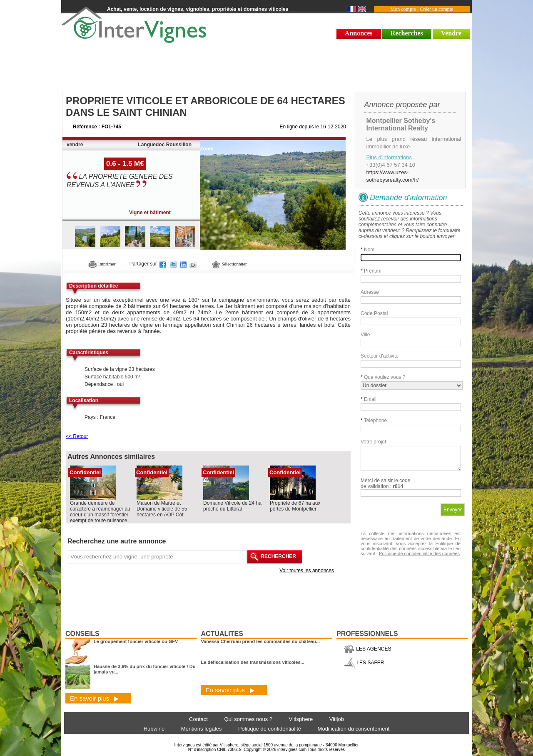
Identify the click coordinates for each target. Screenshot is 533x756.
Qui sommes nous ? (248, 719)
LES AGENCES (367, 649)
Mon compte (403, 9)
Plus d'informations (389, 157)
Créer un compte (436, 9)
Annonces (359, 33)
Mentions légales (202, 729)
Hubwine (154, 729)
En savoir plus (94, 698)
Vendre (451, 33)
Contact (198, 719)
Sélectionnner (229, 264)
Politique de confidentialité (270, 729)
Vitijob (337, 719)
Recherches (407, 33)
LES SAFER (364, 663)
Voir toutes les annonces (307, 571)
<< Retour (77, 436)
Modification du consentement (354, 729)
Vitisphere (301, 719)
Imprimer (102, 264)
